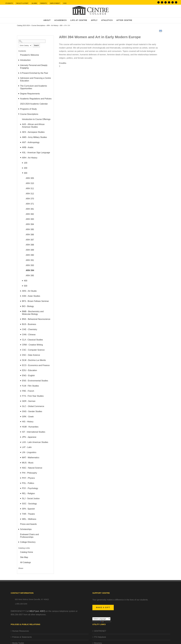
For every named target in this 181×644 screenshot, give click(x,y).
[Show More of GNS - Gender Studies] (21, 411)
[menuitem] (9, 3)
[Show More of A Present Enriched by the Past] (19, 73)
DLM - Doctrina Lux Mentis (34, 360)
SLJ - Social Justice (31, 498)
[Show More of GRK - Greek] (21, 417)
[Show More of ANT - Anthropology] (21, 142)
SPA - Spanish (28, 509)
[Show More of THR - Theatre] (21, 514)
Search (36, 45)
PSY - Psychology (30, 488)
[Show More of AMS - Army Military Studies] (21, 137)
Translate (106, 622)
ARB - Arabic (28, 147)
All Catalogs (25, 562)
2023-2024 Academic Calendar (34, 104)
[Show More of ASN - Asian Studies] (21, 296)
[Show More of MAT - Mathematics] (21, 458)
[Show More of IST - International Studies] (21, 432)
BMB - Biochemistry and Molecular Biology (33, 313)
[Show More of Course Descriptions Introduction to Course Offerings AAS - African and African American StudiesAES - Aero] (19, 114)
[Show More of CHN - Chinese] (21, 335)
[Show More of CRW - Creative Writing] (21, 345)
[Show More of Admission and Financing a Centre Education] (19, 78)
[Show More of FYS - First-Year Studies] (21, 396)
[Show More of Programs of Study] (19, 109)
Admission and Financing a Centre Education (36, 79)
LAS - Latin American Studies (35, 442)
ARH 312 (30, 194)
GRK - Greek (28, 417)
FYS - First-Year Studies (33, 396)
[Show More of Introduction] (19, 60)
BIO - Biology (28, 306)
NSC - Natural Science (32, 468)
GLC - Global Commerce (33, 406)
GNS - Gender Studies (32, 411)
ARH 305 (30, 178)
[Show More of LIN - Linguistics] (21, 452)
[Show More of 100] (23, 163)
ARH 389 (30, 250)
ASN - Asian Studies (31, 296)
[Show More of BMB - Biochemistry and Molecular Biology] (21, 311)
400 (26, 281)
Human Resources (21, 631)
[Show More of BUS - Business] (21, 324)
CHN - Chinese (29, 335)
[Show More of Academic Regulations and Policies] (19, 99)
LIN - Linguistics (29, 452)
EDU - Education (29, 370)
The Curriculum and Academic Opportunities (34, 87)
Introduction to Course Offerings (36, 119)
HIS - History (28, 422)
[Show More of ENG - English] (21, 376)
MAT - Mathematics (31, 458)
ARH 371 (30, 204)
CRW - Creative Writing (32, 345)
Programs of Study (28, 109)
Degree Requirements (30, 94)
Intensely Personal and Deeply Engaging (34, 67)
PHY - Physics (28, 478)
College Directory (28, 542)
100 (26, 163)
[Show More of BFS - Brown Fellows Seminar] (21, 301)
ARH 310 (30, 183)
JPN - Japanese (29, 437)
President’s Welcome (30, 55)
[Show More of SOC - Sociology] (21, 504)
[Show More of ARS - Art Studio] (21, 291)
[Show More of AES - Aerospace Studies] (21, 132)
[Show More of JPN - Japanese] (21, 437)
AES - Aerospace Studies (33, 132)
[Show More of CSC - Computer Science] (21, 350)
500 (26, 286)
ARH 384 (30, 224)
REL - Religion (28, 493)
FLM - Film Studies (30, 386)
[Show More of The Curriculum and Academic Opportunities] (19, 86)
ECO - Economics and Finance (36, 365)
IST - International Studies (34, 432)
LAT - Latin (27, 447)
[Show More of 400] (23, 281)
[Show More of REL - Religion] (21, 493)
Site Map (24, 557)
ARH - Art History (52, 25)
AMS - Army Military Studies (34, 137)
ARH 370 (30, 199)
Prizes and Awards (28, 524)
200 (26, 168)
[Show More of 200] (23, 168)
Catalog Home (27, 552)
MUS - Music (28, 463)
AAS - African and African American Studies (33, 126)
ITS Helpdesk (100, 637)
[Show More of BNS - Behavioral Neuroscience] (21, 319)
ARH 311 (30, 188)
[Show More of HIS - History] (21, 422)
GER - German (29, 401)
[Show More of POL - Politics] (21, 483)
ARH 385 (30, 229)
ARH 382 (30, 214)
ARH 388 (30, 245)
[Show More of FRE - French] (21, 391)
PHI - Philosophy (29, 473)
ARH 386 (30, 235)
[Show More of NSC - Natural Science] (21, 468)
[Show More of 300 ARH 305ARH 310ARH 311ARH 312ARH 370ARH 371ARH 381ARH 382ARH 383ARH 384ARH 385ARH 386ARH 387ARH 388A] (23, 173)
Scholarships (26, 529)
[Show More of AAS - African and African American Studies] (21, 124)
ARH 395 (30, 276)
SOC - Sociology (29, 504)
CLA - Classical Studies (32, 340)
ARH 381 (30, 209)
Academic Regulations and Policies (36, 99)
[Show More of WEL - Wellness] (21, 519)
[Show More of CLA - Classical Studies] (21, 340)
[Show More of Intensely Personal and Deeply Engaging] (19, 65)
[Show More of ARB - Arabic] (21, 147)
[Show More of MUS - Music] (21, 463)
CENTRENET (100, 631)
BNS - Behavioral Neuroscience (36, 319)
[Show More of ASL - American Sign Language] (21, 153)
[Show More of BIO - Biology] (21, 306)
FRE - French (28, 391)
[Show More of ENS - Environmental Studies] (21, 381)
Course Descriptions (38, 25)
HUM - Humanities (30, 427)
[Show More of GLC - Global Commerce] (21, 406)
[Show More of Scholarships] (19, 529)
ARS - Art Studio (29, 291)
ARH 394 (30, 270)
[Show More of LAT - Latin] (21, 447)
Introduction (25, 60)
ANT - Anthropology (31, 142)
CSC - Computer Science (33, 350)
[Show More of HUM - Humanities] (21, 427)
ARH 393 (30, 265)
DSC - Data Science (31, 355)
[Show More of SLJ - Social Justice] (21, 498)
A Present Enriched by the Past (34, 73)
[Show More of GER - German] (21, 401)
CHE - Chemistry (30, 329)
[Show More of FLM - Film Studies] (21, 386)
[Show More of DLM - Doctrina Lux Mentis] (21, 360)
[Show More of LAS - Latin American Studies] (21, 442)
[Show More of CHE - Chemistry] (21, 329)
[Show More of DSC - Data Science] (21, 355)
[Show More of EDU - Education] (21, 370)
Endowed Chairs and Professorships (29, 536)
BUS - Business (29, 324)
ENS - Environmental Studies (35, 381)
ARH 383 (30, 219)
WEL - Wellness (29, 519)
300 (61, 25)
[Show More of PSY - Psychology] (21, 488)
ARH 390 (30, 255)
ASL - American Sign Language (36, 153)
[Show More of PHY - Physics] (21, 478)
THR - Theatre (28, 514)
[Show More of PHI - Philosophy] (21, 473)
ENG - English (28, 376)
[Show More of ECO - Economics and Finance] (21, 365)
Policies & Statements (22, 637)
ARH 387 (30, 240)
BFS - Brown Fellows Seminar (35, 301)
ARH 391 (30, 260)
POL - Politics (28, 483)
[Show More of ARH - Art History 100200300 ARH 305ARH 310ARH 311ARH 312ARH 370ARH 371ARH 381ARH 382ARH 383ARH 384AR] (21, 158)
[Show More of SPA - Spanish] (21, 509)
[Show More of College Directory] (19, 542)
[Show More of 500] (23, 286)
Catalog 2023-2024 (23, 25)
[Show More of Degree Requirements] (19, 94)
